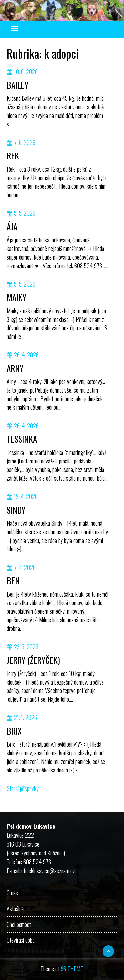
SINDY (16, 510)
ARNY (15, 368)
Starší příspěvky (23, 788)
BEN (13, 581)
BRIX (14, 731)
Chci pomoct (19, 924)
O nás (12, 893)
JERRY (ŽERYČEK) (33, 660)
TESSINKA (22, 439)
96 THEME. (72, 969)
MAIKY (17, 297)
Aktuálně (15, 909)
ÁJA (12, 226)
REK (13, 156)
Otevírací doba (21, 940)
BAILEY (18, 85)
